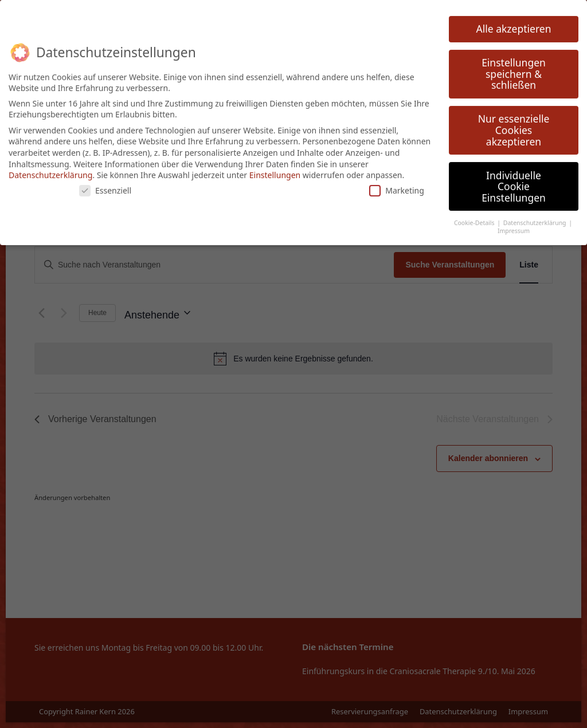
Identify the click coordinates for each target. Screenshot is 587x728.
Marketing (397, 183)
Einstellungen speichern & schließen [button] (514, 67)
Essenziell (105, 183)
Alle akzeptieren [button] (514, 22)
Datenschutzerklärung (50, 168)
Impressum (514, 224)
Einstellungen (275, 168)
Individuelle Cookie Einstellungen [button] (514, 179)
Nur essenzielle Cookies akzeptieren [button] (514, 123)
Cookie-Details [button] (475, 215)
